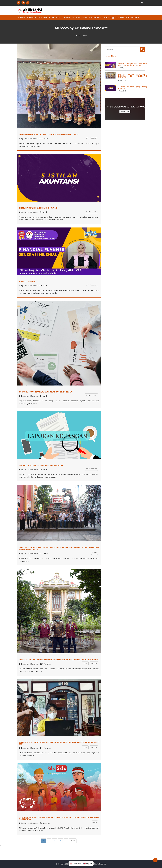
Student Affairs (96, 18)
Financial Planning (28, 282)
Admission (70, 18)
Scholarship (82, 18)
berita (95, 553)
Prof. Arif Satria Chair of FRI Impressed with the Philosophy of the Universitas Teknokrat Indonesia (59, 548)
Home (22, 18)
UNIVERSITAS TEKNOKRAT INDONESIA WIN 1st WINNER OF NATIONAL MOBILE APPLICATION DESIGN (58, 660)
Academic (45, 18)
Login (127, 3)
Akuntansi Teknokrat (31, 139)
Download (125, 111)
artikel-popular (91, 138)
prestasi (94, 663)
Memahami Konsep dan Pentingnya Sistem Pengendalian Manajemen (132, 64)
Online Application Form (115, 18)
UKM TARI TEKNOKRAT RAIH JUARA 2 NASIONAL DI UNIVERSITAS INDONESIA (49, 135)
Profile (33, 18)
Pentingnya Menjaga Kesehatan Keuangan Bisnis (41, 465)
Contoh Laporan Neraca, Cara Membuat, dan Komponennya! (46, 392)
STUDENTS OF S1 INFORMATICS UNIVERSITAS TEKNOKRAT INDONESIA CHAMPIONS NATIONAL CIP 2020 (59, 743)
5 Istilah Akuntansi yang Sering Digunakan (38, 208)
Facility (58, 18)
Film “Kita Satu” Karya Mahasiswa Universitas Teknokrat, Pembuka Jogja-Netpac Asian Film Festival (59, 818)
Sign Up (135, 3)
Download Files (134, 18)
